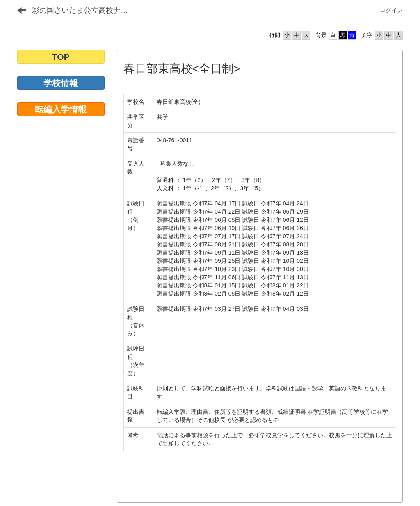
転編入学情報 (61, 109)
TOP (61, 57)
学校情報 (61, 83)
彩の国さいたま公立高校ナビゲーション (86, 10)
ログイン (391, 10)
